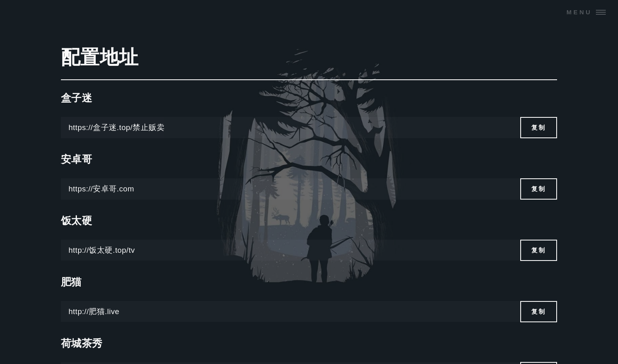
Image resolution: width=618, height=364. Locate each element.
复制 (539, 127)
